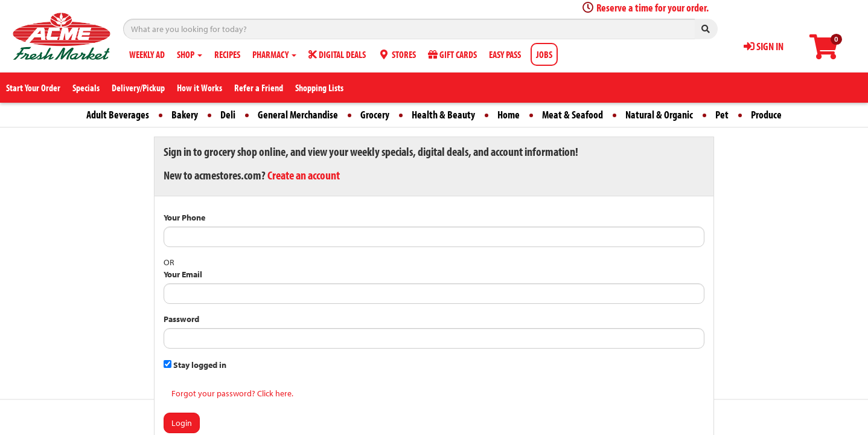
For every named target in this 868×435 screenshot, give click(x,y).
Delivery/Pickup (138, 88)
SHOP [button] (190, 54)
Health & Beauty (443, 114)
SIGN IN (764, 46)
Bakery (185, 114)
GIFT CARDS (452, 54)
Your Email (183, 274)
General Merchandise (298, 114)
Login (182, 423)
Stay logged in (195, 365)
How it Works (199, 88)
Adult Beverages (118, 114)
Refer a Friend (259, 88)
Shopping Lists (319, 88)
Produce (766, 114)
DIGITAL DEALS (337, 54)
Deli (228, 114)
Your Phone (184, 217)
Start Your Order (33, 88)
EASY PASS (505, 54)
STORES (397, 54)
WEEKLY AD (147, 54)
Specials (86, 88)
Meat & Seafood (573, 114)
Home (509, 114)
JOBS (544, 54)
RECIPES (227, 54)
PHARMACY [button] (274, 54)
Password (181, 319)
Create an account (304, 175)
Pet (722, 114)
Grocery (375, 114)
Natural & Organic (659, 114)
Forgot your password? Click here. (232, 393)
